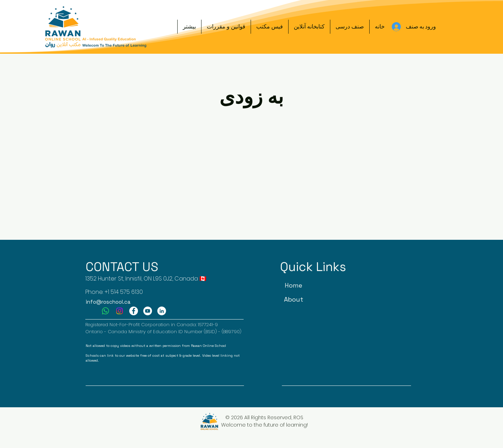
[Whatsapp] (105, 311)
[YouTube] (148, 311)
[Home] (294, 285)
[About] (294, 299)
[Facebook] (134, 311)
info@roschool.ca (108, 302)
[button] (350, 27)
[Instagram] (120, 311)
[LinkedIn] (162, 311)
